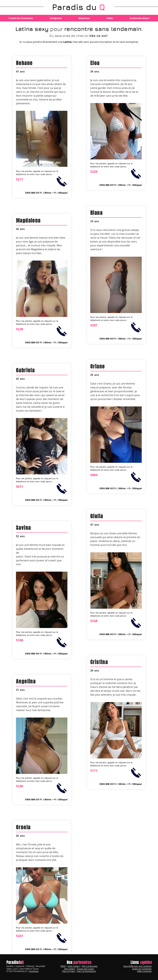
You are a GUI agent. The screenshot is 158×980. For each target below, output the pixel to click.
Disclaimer (34, 971)
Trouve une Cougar (85, 969)
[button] (56, 18)
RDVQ (63, 966)
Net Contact (69, 969)
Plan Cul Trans (69, 971)
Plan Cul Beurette (90, 966)
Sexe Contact (74, 966)
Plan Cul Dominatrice (86, 971)
